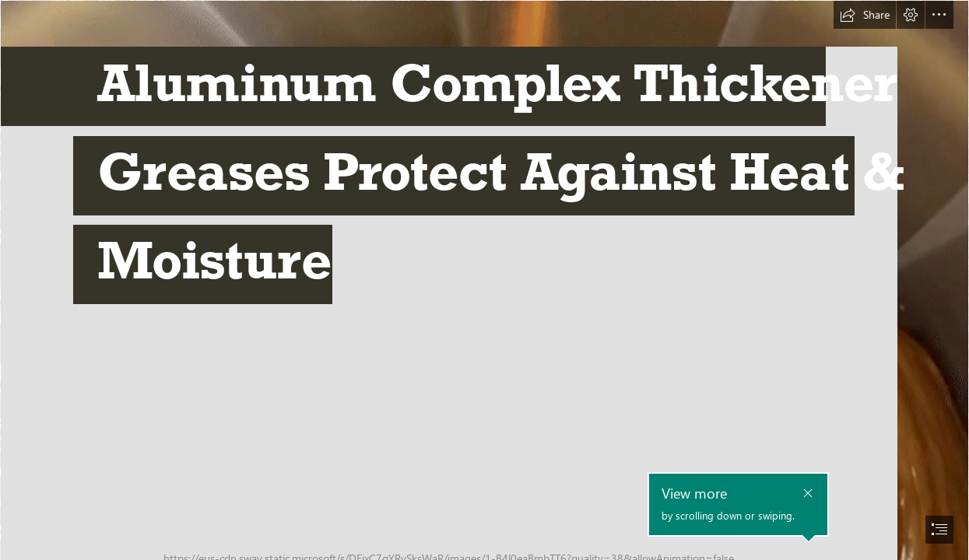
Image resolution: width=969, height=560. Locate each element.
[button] (865, 15)
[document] (484, 280)
